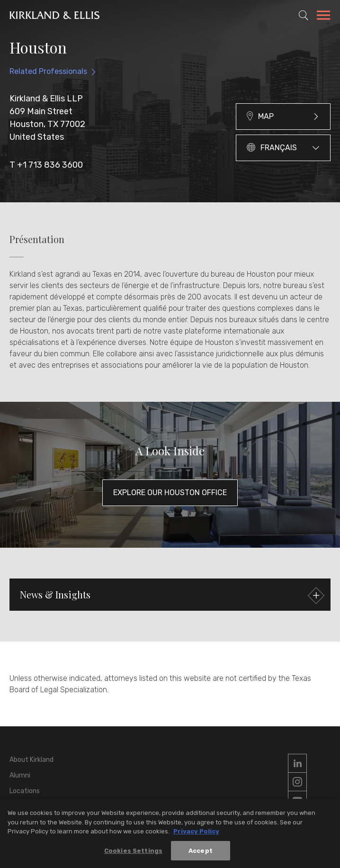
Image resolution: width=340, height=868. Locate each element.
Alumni (20, 775)
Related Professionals (48, 71)
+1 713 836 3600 (50, 165)
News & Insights (171, 596)
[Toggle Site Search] (304, 15)
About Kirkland (31, 760)
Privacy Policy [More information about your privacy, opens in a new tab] (196, 836)
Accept (201, 855)
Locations (25, 791)
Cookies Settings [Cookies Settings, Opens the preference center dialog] (133, 855)
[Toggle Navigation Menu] (323, 17)
